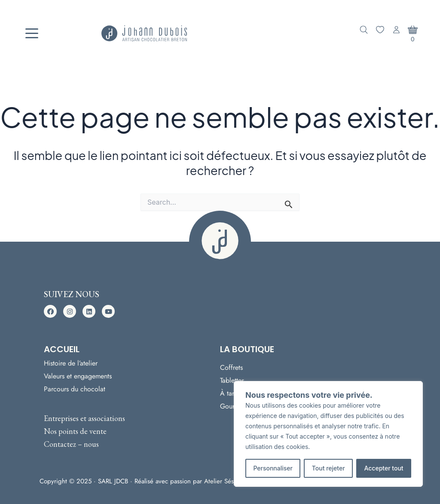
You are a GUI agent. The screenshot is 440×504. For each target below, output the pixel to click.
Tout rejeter (328, 468)
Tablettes (232, 380)
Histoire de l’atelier (71, 363)
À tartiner (233, 393)
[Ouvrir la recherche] (364, 30)
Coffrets (231, 367)
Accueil (62, 349)
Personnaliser (273, 468)
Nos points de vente (75, 431)
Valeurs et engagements (78, 376)
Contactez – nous (71, 444)
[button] (50, 311)
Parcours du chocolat (75, 389)
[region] (328, 434)
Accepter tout (383, 468)
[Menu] (32, 34)
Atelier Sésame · (228, 481)
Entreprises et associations (84, 418)
